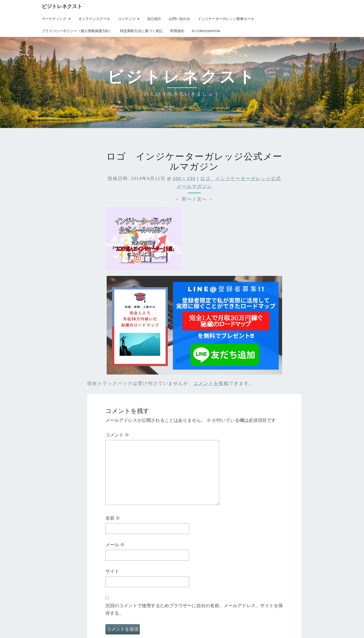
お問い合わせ (179, 19)
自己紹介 (154, 19)
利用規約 (177, 31)
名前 (113, 518)
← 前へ (184, 199)
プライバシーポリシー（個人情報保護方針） (77, 31)
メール (115, 545)
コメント (117, 435)
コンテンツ (127, 19)
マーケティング (54, 19)
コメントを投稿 (211, 383)
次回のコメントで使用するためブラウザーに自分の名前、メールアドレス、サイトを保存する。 (194, 609)
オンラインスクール (94, 19)
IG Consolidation (206, 31)
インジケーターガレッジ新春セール (226, 19)
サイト (112, 571)
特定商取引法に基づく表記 (141, 31)
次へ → (205, 199)
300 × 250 (184, 178)
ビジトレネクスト (62, 6)
